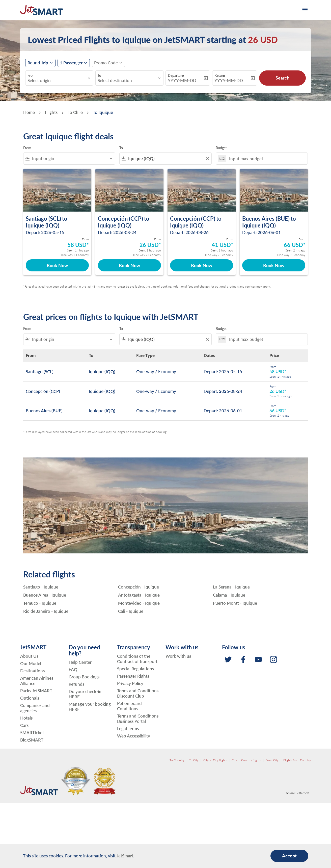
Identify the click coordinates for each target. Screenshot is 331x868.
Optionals (30, 698)
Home (29, 112)
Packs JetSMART (36, 691)
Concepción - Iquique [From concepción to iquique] (139, 587)
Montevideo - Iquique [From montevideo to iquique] (139, 603)
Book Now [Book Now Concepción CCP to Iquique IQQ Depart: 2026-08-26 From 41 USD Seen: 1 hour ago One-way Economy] (202, 265)
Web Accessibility (134, 736)
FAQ (73, 669)
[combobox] (57, 81)
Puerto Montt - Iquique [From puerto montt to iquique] (235, 603)
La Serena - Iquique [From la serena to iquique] (231, 587)
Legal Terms (128, 729)
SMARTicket (32, 733)
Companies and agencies (35, 708)
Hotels (26, 718)
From (32, 75)
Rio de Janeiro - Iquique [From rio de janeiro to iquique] (46, 611)
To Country (177, 760)
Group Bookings (84, 677)
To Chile (75, 112)
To (99, 75)
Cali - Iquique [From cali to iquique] (131, 611)
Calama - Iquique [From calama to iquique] (229, 595)
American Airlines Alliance (37, 681)
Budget (221, 148)
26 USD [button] (263, 40)
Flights (51, 112)
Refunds (76, 684)
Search (282, 78)
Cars (24, 725)
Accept (289, 856)
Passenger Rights (133, 676)
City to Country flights (246, 760)
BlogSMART (32, 740)
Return (220, 75)
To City (194, 760)
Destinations (32, 671)
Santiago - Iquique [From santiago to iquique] (41, 587)
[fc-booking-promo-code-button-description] (106, 63)
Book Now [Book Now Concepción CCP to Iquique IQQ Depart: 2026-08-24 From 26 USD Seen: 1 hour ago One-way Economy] (129, 265)
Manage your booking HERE (90, 707)
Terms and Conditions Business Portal (138, 719)
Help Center (80, 662)
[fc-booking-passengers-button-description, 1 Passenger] (71, 63)
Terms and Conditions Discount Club (138, 693)
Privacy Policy (130, 683)
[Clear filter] (207, 159)
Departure (176, 75)
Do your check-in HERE (85, 694)
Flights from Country (297, 760)
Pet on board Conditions (129, 706)
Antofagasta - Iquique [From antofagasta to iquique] (139, 595)
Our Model (31, 663)
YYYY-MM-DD (182, 81)
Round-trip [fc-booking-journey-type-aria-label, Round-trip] (38, 63)
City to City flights (215, 760)
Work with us (178, 656)
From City (272, 760)
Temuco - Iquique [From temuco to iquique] (40, 603)
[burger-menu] (305, 10)
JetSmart (125, 856)
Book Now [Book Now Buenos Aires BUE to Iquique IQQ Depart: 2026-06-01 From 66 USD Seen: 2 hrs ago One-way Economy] (274, 265)
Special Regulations (135, 669)
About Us (29, 656)
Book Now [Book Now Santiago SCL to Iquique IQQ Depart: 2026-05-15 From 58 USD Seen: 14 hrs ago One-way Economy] (57, 265)
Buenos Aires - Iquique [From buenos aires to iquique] (45, 595)
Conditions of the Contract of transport (137, 659)
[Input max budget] (266, 159)
